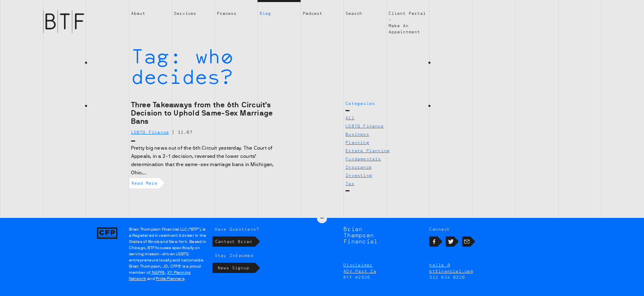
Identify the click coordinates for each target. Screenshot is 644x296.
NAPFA (158, 272)
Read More (145, 183)
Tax (350, 183)
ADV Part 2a (360, 271)
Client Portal (407, 13)
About (138, 13)
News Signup (236, 268)
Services (185, 13)
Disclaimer (358, 265)
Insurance (359, 167)
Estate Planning (368, 150)
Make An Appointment (404, 29)
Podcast (313, 13)
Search (354, 13)
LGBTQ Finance (365, 126)
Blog (265, 13)
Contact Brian (235, 242)
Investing (359, 175)
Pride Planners (170, 279)
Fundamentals (363, 159)
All (350, 118)
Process (227, 13)
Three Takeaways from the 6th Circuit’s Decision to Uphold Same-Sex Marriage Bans (202, 113)
